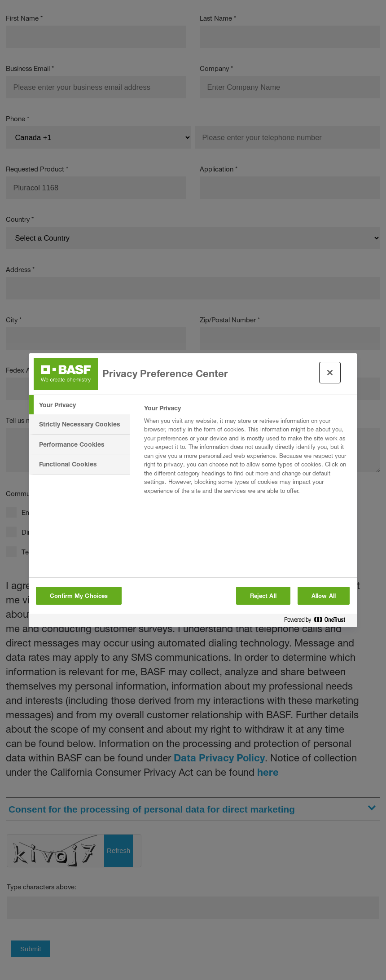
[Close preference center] (330, 373)
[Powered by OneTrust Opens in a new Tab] (318, 622)
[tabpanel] (247, 452)
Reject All (263, 596)
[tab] (79, 405)
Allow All (324, 596)
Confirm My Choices (79, 596)
